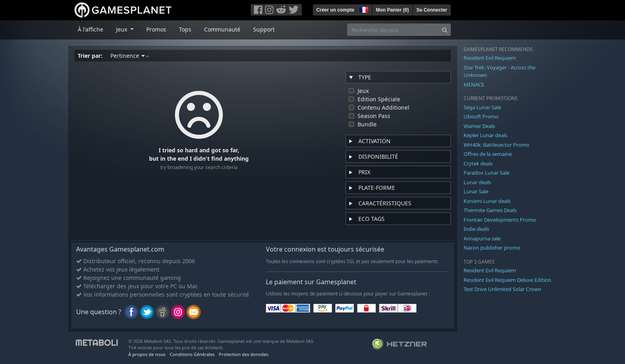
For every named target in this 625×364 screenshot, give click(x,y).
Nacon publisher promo (492, 248)
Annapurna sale (482, 238)
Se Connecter (432, 10)
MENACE (474, 85)
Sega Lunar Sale (482, 107)
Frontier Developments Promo (500, 220)
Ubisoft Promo (481, 116)
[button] (363, 9)
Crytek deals (478, 163)
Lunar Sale (476, 191)
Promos (156, 29)
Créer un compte (335, 10)
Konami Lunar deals (487, 201)
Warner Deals (479, 126)
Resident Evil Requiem (490, 58)
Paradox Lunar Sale (486, 173)
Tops (185, 29)
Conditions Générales (192, 354)
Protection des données (244, 354)
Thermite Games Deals (490, 210)
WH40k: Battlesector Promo (496, 145)
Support (264, 29)
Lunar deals (477, 182)
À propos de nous (147, 354)
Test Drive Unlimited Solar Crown (502, 289)
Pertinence (130, 56)
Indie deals (476, 229)
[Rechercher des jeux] (393, 30)
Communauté (222, 29)
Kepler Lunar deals (485, 135)
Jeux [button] (122, 29)
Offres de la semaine (488, 154)
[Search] (445, 30)
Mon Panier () (392, 10)
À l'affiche (90, 29)
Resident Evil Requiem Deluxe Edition (507, 280)
